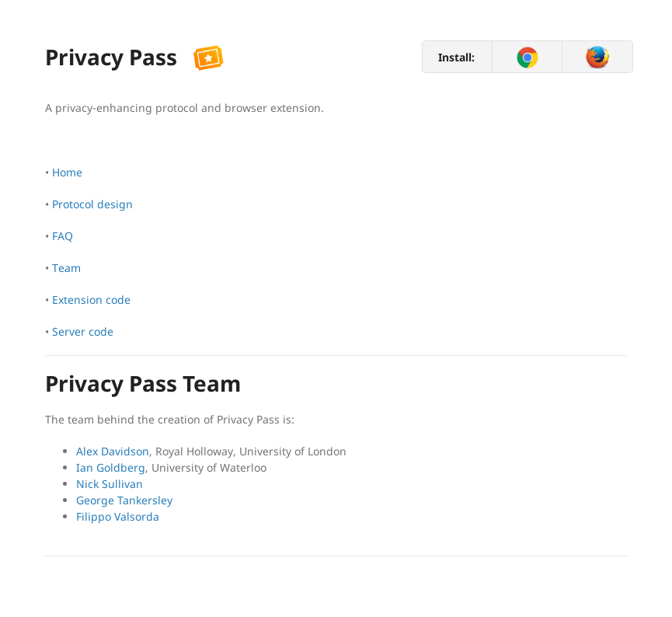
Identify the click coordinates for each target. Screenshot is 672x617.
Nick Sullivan (110, 484)
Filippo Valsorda (118, 516)
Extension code (91, 300)
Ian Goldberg (111, 467)
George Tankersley (124, 500)
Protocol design (92, 204)
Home (67, 172)
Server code (83, 331)
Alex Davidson (113, 451)
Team (66, 268)
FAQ (63, 236)
